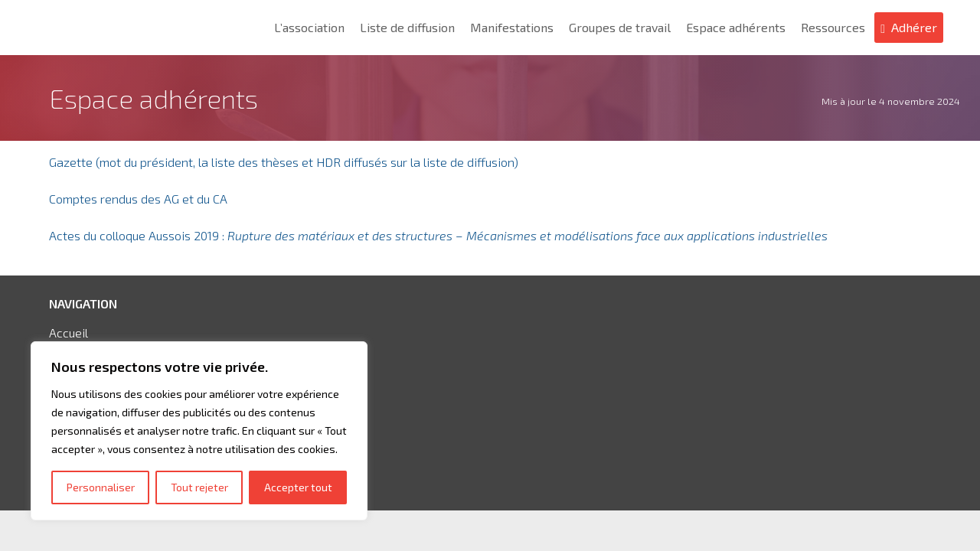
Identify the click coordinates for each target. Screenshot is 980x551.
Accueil (69, 333)
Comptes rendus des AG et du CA (138, 199)
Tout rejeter (199, 487)
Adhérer (914, 27)
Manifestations (512, 27)
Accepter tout (298, 487)
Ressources (833, 27)
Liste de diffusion (407, 27)
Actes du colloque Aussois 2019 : (438, 235)
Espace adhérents (736, 27)
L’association (309, 27)
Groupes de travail (620, 27)
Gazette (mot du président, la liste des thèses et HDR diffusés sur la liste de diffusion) (284, 162)
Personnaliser (101, 487)
